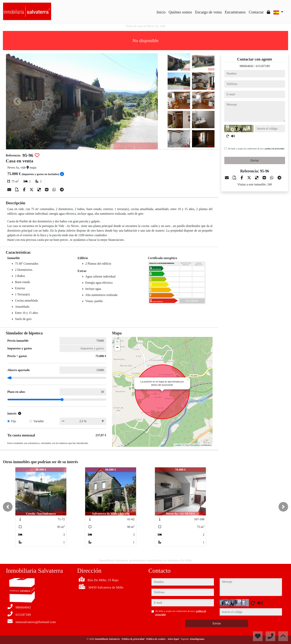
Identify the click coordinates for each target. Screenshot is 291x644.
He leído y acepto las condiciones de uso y (256, 149)
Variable (39, 421)
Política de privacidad (133, 639)
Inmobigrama (197, 639)
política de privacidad (275, 149)
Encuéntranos (235, 12)
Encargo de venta (208, 12)
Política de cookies (156, 639)
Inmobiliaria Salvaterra (108, 639)
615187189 (263, 66)
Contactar (256, 12)
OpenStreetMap (192, 445)
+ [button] (117, 342)
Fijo (14, 421)
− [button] (117, 348)
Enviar (255, 160)
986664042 (247, 66)
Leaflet (178, 445)
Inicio (161, 12)
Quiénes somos (180, 12)
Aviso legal (173, 639)
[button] (8, 507)
